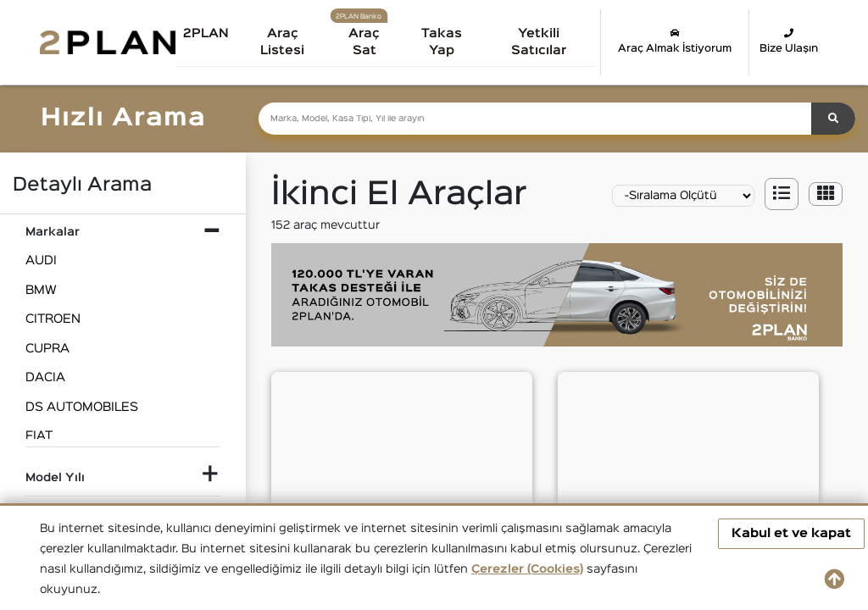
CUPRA (47, 349)
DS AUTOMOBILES (82, 407)
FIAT (39, 436)
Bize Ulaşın (789, 41)
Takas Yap (447, 42)
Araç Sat (370, 42)
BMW (41, 290)
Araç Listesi (290, 42)
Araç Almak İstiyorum (675, 41)
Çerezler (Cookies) (527, 569)
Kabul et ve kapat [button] (791, 533)
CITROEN (53, 319)
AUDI (41, 261)
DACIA (45, 377)
